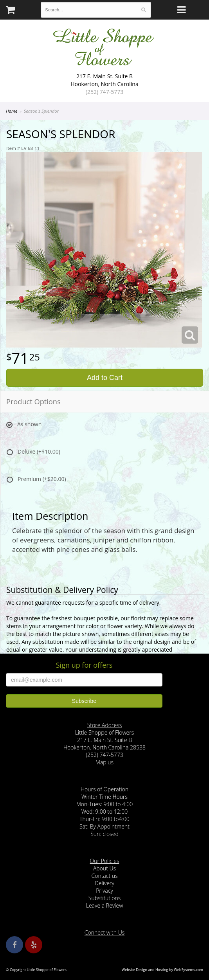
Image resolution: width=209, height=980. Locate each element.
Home (12, 111)
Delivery (104, 883)
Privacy (104, 891)
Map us (104, 762)
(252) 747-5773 (104, 92)
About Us (104, 868)
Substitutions (104, 898)
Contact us (104, 876)
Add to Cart (105, 378)
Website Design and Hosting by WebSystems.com (162, 970)
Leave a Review (105, 905)
